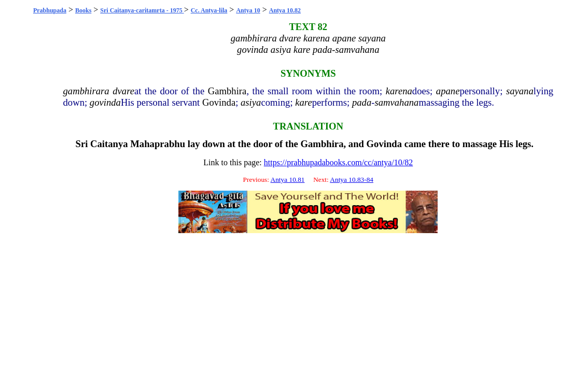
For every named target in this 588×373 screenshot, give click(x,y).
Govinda (219, 102)
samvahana (396, 102)
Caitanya (109, 144)
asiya (251, 102)
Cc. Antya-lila (209, 10)
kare (303, 102)
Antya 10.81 (288, 180)
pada (362, 102)
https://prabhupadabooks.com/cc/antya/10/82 (339, 162)
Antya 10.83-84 (352, 180)
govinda (105, 102)
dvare (123, 91)
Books (83, 10)
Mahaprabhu (158, 144)
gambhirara (86, 91)
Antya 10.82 (285, 10)
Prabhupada (50, 10)
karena (399, 91)
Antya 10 (248, 10)
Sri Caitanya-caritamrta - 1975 (142, 10)
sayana (520, 91)
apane (448, 91)
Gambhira (227, 91)
